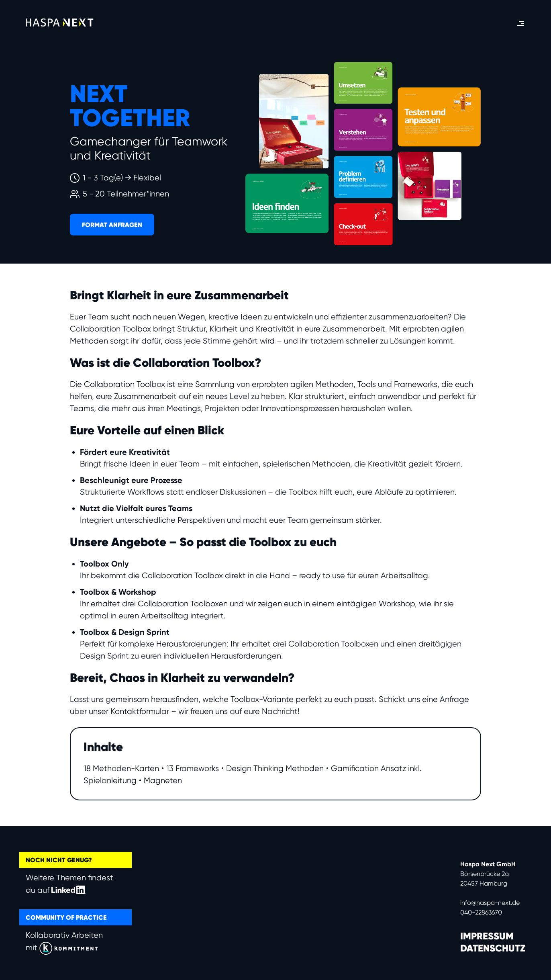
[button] (520, 23)
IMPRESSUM (487, 936)
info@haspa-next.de (490, 903)
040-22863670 (481, 912)
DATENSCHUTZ (493, 948)
